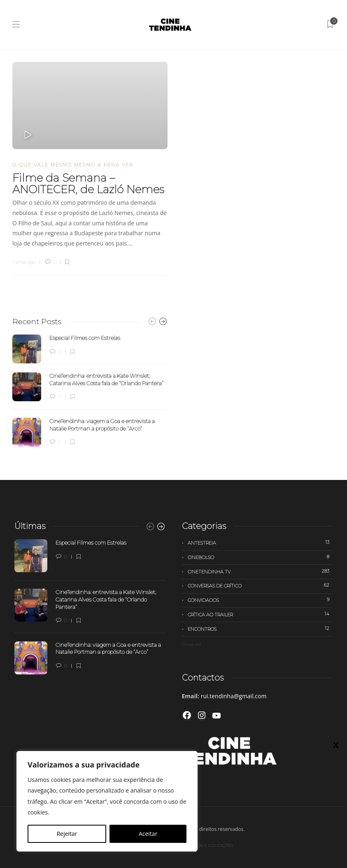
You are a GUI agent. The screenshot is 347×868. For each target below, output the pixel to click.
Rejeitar (67, 834)
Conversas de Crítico (260, 585)
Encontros (260, 629)
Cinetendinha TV (260, 571)
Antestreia (260, 543)
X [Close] (336, 745)
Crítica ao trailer (260, 614)
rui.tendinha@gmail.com (234, 696)
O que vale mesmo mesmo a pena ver (73, 165)
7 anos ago (24, 262)
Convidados (260, 600)
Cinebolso (260, 557)
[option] (90, 391)
